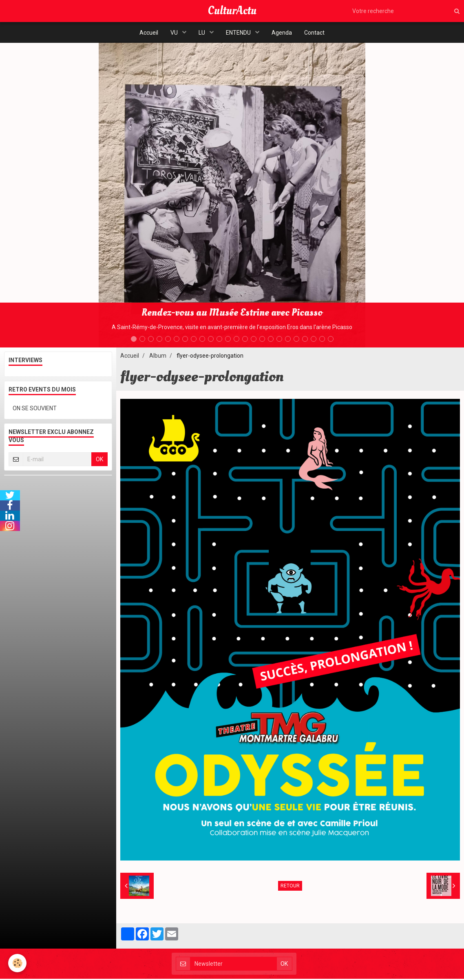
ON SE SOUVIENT (35, 409)
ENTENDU (239, 33)
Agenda (282, 33)
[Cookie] (17, 963)
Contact (314, 33)
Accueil (149, 33)
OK (99, 460)
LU (202, 33)
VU (175, 33)
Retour (290, 887)
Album (158, 357)
